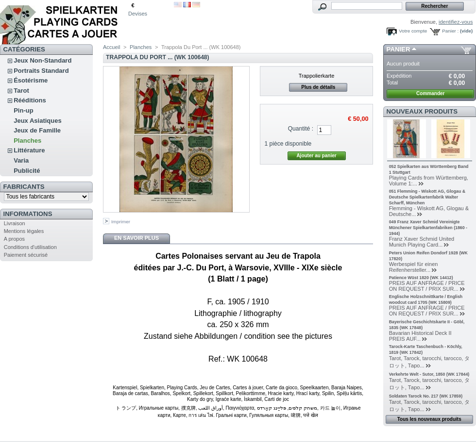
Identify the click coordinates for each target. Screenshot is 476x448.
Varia (21, 160)
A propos (14, 239)
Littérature (29, 150)
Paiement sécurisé (26, 255)
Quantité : (301, 129)
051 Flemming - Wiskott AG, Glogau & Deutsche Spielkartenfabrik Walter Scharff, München (427, 197)
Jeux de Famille (37, 130)
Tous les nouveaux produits (429, 419)
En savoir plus (136, 238)
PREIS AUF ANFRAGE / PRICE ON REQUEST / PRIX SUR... (427, 286)
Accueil (111, 47)
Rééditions (30, 100)
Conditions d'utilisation (30, 247)
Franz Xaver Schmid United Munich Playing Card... (422, 242)
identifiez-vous (456, 22)
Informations (28, 214)
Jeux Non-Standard (42, 60)
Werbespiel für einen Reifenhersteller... (414, 267)
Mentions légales (24, 231)
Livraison (15, 223)
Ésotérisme (31, 80)
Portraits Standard (41, 71)
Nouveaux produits (422, 111)
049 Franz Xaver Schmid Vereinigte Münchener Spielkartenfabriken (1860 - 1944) (428, 228)
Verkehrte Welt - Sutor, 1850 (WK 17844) (429, 374)
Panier (399, 49)
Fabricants (24, 187)
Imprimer (121, 222)
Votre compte (413, 31)
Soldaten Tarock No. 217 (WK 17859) (426, 396)
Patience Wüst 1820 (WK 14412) (421, 278)
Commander (430, 93)
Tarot (21, 91)
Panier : (450, 31)
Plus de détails (318, 87)
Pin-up (23, 110)
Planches (27, 141)
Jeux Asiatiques (38, 121)
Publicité (27, 171)
